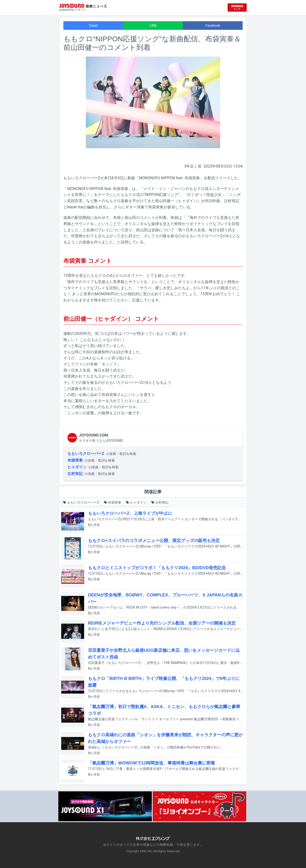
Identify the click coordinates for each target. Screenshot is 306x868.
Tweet (93, 26)
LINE (153, 26)
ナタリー (81, 10)
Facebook (213, 26)
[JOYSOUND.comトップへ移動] (237, 8)
